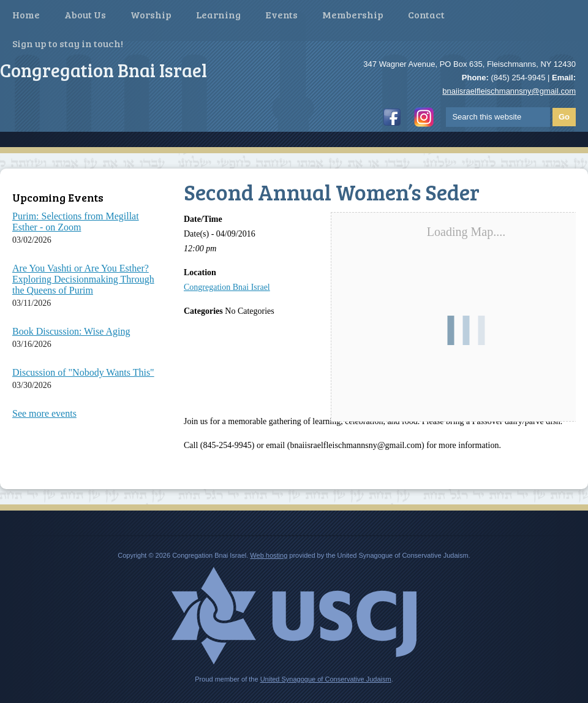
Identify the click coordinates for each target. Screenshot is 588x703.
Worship (151, 14)
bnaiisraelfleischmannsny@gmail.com (509, 91)
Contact (426, 14)
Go (564, 117)
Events (281, 14)
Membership (353, 14)
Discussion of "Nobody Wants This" (83, 372)
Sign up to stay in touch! (68, 43)
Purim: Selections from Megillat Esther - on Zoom (76, 222)
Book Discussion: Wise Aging (71, 331)
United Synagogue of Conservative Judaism (326, 679)
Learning (218, 14)
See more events (44, 413)
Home (26, 14)
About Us (85, 14)
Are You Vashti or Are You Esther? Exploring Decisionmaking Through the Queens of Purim (83, 279)
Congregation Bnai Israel (227, 287)
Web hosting (269, 555)
